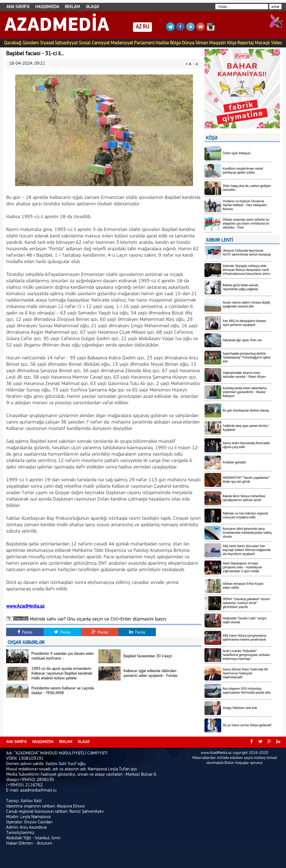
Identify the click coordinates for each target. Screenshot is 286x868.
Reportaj (246, 43)
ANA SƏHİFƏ (18, 7)
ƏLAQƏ (92, 7)
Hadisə (162, 43)
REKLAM (72, 7)
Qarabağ (13, 43)
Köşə (232, 43)
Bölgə (175, 43)
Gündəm (31, 43)
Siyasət (47, 43)
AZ (139, 27)
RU (146, 27)
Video (276, 43)
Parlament (144, 43)
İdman (202, 43)
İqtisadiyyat (66, 43)
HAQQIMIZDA (47, 7)
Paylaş (25, 632)
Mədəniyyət (122, 43)
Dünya (188, 43)
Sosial (85, 43)
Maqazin (218, 43)
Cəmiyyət (101, 43)
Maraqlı (262, 43)
